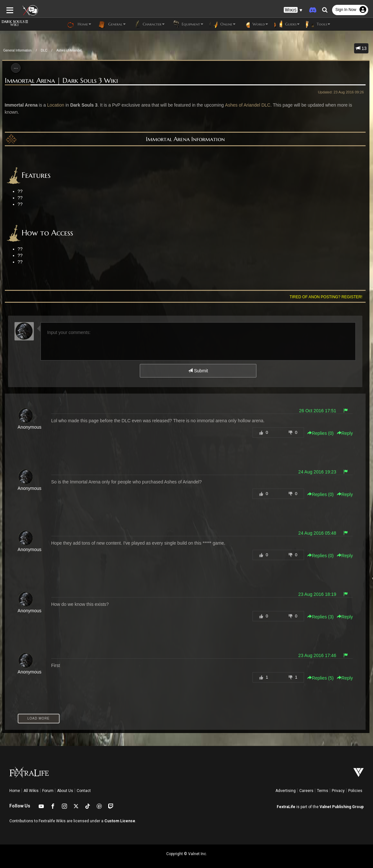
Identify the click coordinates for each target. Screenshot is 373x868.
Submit (198, 364)
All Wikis (31, 784)
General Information (17, 50)
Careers (306, 784)
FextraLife (286, 800)
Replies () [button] (323, 426)
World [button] (255, 24)
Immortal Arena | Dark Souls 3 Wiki (59, 81)
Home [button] (79, 24)
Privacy (338, 784)
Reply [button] (347, 426)
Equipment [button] (187, 24)
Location (53, 105)
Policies (355, 784)
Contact (84, 784)
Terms (323, 784)
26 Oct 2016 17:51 (320, 404)
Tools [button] (318, 24)
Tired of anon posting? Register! (328, 290)
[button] (293, 10)
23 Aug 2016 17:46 (320, 648)
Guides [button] (287, 24)
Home (15, 784)
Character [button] (148, 24)
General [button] (112, 24)
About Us (65, 784)
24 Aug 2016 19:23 (320, 465)
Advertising (286, 784)
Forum (48, 784)
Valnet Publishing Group (342, 800)
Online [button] (223, 24)
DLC (44, 50)
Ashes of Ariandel (69, 50)
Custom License (120, 814)
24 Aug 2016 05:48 (320, 526)
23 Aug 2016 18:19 (320, 587)
